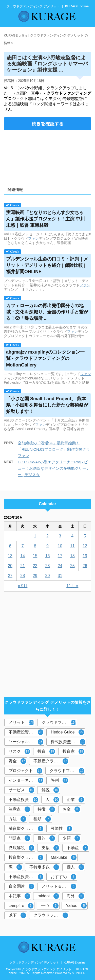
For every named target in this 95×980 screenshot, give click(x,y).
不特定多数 (44, 867)
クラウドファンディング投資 (68, 771)
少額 (71, 838)
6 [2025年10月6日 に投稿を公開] (10, 546)
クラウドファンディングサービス (51, 915)
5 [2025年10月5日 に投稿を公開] (85, 536)
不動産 (77, 848)
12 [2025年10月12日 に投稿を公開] (85, 546)
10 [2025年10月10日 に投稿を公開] (60, 546)
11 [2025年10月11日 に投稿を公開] (72, 546)
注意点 (19, 809)
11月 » (72, 586)
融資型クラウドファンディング (26, 829)
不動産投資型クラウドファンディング (26, 732)
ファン (33, 238)
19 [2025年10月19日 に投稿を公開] (85, 556)
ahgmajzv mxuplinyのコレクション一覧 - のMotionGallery (45, 358)
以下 (17, 915)
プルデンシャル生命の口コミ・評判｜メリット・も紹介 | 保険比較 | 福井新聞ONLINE (47, 265)
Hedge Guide (67, 732)
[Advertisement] (48, 157)
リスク (19, 751)
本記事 (19, 896)
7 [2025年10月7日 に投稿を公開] (23, 546)
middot (48, 896)
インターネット (26, 780)
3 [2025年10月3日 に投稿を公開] (60, 536)
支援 (50, 848)
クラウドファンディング (59, 723)
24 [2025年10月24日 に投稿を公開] (60, 566)
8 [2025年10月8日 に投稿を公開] (35, 546)
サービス (21, 790)
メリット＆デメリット (59, 886)
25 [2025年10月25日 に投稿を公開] (72, 566)
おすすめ (63, 877)
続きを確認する (48, 124)
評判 (59, 780)
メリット (21, 723)
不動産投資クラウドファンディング (26, 877)
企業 (75, 800)
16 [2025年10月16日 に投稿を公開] (48, 556)
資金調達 (21, 886)
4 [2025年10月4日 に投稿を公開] (72, 536)
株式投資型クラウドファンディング (69, 742)
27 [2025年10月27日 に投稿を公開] (10, 576)
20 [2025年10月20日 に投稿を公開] (10, 566)
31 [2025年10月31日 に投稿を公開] (60, 576)
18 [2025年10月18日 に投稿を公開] (72, 556)
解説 (50, 790)
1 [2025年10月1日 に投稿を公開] (35, 536)
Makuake (64, 857)
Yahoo (76, 906)
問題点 (19, 838)
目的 (46, 838)
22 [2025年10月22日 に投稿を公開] (35, 566)
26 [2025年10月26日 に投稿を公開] (85, 566)
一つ (50, 906)
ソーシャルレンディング (26, 742)
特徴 (46, 809)
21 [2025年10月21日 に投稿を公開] (23, 566)
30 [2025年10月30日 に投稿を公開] (48, 576)
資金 (17, 761)
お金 (71, 809)
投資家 (73, 751)
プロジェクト (25, 771)
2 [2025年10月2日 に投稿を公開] (48, 536)
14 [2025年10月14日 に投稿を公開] (23, 556)
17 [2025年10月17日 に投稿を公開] (60, 556)
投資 (46, 751)
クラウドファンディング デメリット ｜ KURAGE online (47, 963)
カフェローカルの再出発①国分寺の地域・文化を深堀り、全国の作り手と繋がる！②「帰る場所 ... (47, 312)
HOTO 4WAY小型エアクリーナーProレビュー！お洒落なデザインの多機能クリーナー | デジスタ (54, 468)
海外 (75, 896)
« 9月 (23, 586)
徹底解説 (21, 848)
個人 (75, 867)
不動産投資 (23, 800)
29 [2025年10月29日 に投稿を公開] (35, 576)
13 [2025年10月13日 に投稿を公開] (10, 556)
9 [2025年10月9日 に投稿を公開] (48, 546)
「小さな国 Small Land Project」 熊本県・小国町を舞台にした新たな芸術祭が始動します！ (47, 405)
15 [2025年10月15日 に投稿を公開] (35, 556)
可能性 (61, 829)
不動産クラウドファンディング (51, 761)
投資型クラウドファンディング (26, 857)
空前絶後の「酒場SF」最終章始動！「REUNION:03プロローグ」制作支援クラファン (54, 449)
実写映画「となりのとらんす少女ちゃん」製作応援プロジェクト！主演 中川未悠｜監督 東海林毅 (45, 219)
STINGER (79, 973)
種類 (42, 819)
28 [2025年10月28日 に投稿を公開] (23, 576)
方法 (17, 819)
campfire (21, 906)
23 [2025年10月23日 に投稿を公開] (48, 566)
